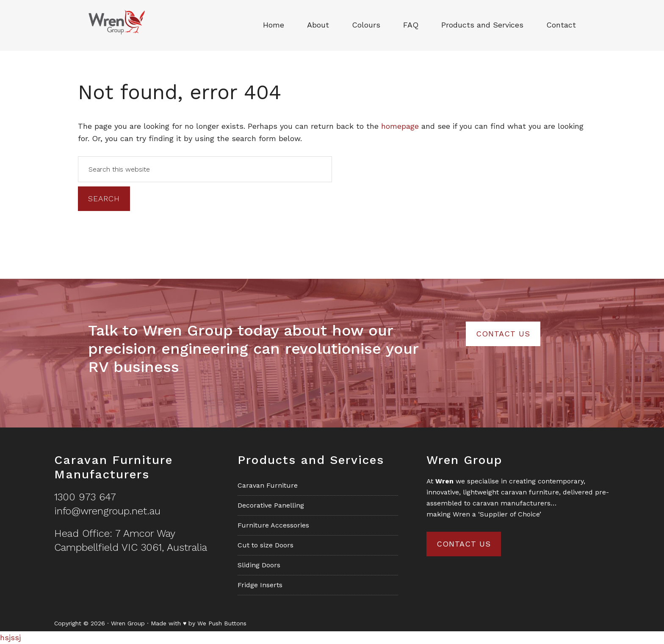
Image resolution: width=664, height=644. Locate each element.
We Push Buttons (222, 623)
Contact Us (503, 334)
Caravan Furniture (268, 485)
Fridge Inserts (260, 585)
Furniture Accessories (273, 525)
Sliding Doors (259, 565)
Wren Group (116, 25)
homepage (400, 126)
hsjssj (10, 637)
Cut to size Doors (266, 545)
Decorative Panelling (271, 505)
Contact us (464, 544)
